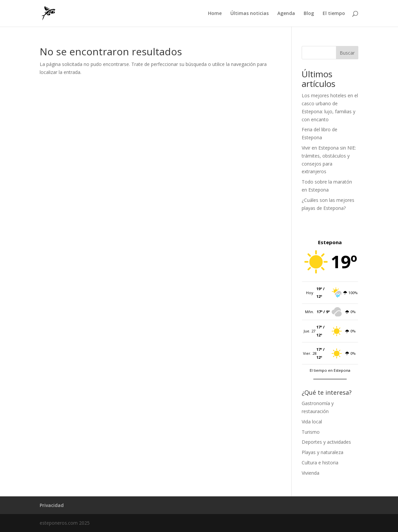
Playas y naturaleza (322, 452)
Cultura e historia (320, 463)
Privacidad (52, 505)
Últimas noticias (249, 14)
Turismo (311, 432)
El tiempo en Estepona (330, 370)
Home (215, 14)
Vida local (312, 422)
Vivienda (310, 473)
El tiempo (334, 14)
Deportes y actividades (326, 442)
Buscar (347, 53)
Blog (309, 14)
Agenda (286, 14)
